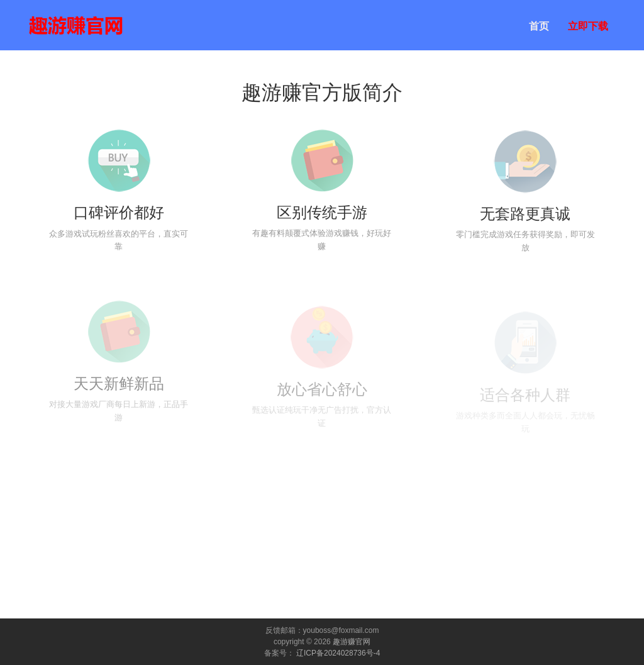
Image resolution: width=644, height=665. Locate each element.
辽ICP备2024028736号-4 (338, 653)
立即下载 (588, 26)
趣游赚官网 (352, 642)
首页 (539, 26)
